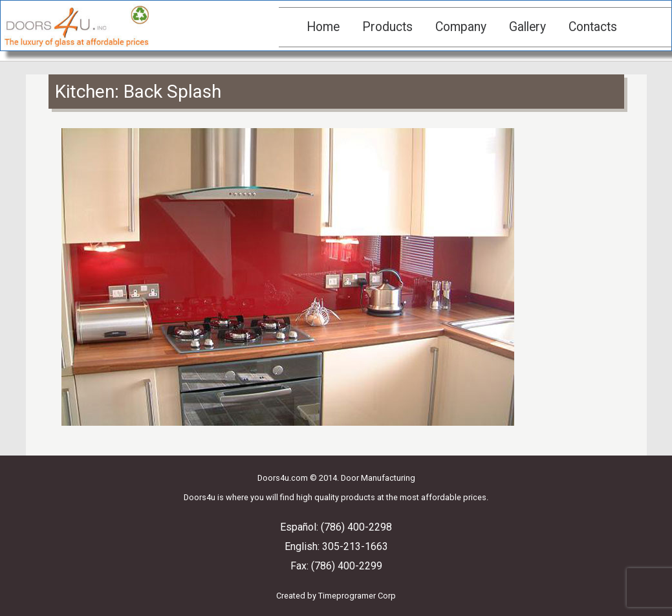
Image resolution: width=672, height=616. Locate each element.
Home (323, 27)
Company (461, 27)
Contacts (593, 27)
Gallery (527, 27)
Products (387, 27)
